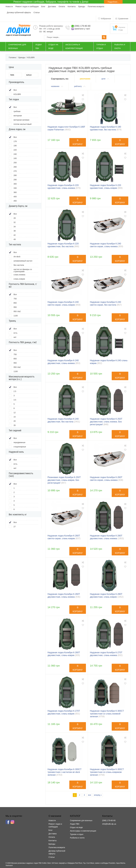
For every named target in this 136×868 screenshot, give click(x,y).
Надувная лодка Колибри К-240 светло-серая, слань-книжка (107, 245)
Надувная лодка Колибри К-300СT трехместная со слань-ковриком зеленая (107, 772)
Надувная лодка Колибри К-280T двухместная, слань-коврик (107, 595)
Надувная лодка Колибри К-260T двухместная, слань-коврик (64, 654)
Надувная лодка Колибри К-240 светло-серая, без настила (106, 303)
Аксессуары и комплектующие (83, 831)
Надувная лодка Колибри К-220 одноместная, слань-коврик (106, 187)
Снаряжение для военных (81, 820)
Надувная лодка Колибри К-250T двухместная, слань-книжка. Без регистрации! (106, 422)
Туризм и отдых (77, 834)
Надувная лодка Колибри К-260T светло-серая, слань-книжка (107, 479)
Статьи (36, 12)
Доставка (52, 7)
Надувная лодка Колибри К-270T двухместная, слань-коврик (64, 712)
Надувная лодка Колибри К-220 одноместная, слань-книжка (64, 187)
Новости (9, 7)
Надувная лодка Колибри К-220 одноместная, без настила (63, 245)
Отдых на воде (76, 827)
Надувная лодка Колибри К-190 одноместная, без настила (106, 128)
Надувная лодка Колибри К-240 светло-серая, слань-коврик (64, 303)
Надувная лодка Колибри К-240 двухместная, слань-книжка (64, 362)
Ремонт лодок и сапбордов (27, 7)
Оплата (62, 7)
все (90, 795)
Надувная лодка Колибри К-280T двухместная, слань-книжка (107, 537)
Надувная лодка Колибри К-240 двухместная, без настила (64, 420)
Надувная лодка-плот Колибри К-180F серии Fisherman (66, 128)
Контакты (72, 7)
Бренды (82, 7)
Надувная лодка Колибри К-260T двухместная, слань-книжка (64, 595)
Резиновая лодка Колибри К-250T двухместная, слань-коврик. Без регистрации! (64, 480)
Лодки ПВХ (75, 824)
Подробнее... (113, 2)
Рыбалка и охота (77, 838)
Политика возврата (96, 7)
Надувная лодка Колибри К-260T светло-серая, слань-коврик (64, 537)
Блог (43, 7)
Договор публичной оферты (19, 12)
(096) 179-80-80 (82, 26)
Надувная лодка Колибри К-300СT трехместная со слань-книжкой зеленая (107, 714)
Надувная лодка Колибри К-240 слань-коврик (109, 362)
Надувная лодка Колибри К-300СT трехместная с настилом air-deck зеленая (64, 772)
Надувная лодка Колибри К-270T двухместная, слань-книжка (106, 654)
